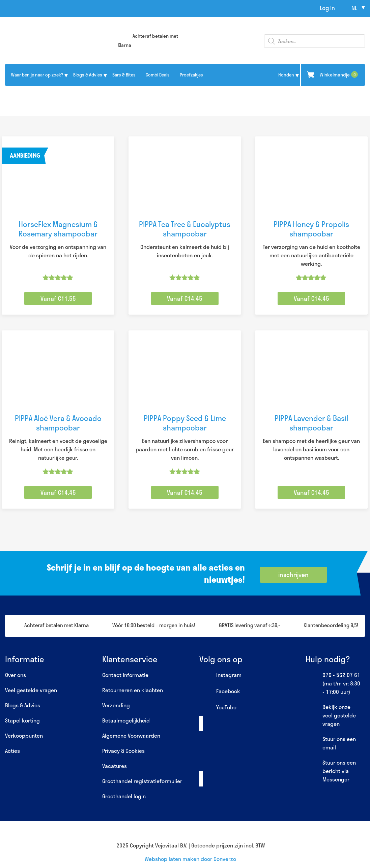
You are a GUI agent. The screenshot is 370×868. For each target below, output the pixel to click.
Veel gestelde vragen (31, 690)
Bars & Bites (124, 75)
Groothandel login (124, 796)
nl (354, 8)
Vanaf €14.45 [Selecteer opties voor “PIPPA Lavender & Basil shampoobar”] (311, 492)
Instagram (220, 675)
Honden (286, 75)
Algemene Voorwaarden (131, 735)
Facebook (220, 692)
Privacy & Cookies (123, 751)
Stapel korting (22, 720)
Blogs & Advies (88, 75)
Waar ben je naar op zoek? (37, 75)
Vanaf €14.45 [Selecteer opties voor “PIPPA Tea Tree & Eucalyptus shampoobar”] (185, 298)
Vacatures (115, 766)
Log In (327, 8)
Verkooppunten (24, 735)
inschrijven (293, 575)
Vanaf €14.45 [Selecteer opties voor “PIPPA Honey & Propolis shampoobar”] (311, 298)
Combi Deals (158, 75)
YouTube (218, 708)
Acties (12, 751)
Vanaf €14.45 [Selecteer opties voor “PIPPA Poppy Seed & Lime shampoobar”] (185, 492)
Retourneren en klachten (133, 690)
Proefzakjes (191, 75)
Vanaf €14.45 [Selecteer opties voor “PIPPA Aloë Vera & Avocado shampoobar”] (58, 492)
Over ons (16, 675)
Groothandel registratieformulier (142, 781)
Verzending (116, 705)
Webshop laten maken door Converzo (190, 859)
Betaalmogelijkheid (126, 720)
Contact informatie (125, 675)
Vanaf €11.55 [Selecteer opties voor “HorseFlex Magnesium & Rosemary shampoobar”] (58, 298)
